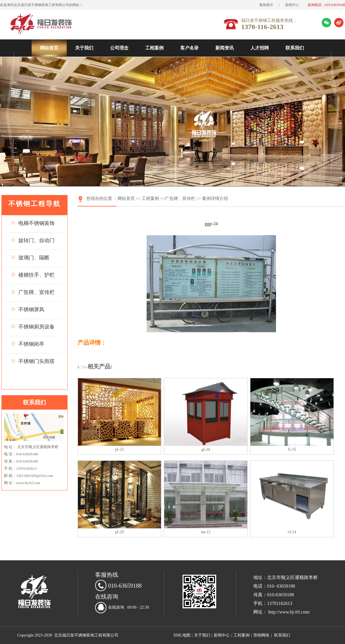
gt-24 (206, 449)
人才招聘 (260, 48)
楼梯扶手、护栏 (37, 275)
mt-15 (206, 532)
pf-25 (119, 449)
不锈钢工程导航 (34, 204)
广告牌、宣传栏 (37, 292)
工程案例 (154, 48)
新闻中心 (292, 5)
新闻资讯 (225, 48)
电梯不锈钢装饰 (37, 223)
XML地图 (182, 635)
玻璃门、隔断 (34, 258)
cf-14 (292, 532)
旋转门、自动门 (37, 240)
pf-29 (119, 532)
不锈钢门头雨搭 (37, 361)
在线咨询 (116, 607)
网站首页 (49, 48)
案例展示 (266, 5)
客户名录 (189, 48)
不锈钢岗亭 (31, 344)
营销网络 (261, 635)
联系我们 (295, 48)
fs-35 (292, 449)
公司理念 (119, 48)
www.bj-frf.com (28, 483)
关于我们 (84, 48)
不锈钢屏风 (31, 309)
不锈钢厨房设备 (37, 327)
